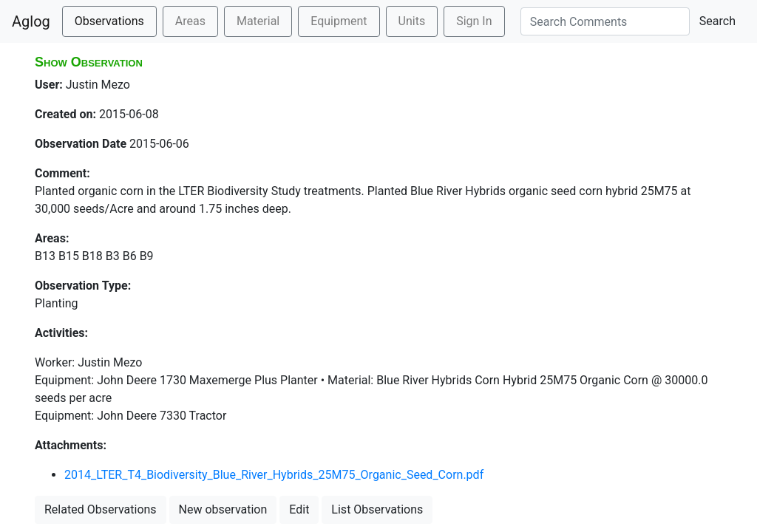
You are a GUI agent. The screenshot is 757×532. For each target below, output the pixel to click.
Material (258, 21)
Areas (190, 21)
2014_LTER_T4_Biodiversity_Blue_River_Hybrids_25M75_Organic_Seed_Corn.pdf (274, 475)
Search (717, 21)
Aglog (31, 21)
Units (412, 21)
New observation (223, 509)
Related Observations (101, 509)
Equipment (339, 21)
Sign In (474, 21)
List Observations (377, 509)
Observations (109, 21)
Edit (299, 509)
